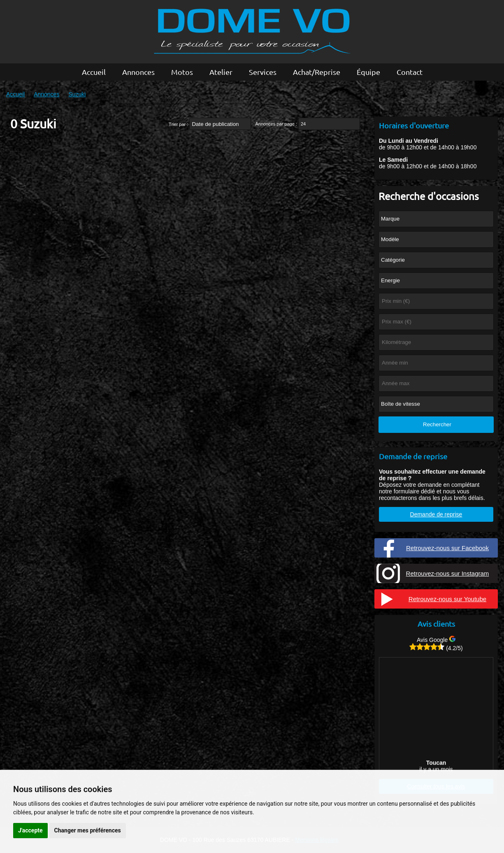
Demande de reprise (436, 514)
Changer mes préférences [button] (88, 830)
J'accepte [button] (30, 830)
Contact (410, 72)
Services (263, 72)
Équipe (368, 72)
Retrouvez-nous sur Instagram (448, 573)
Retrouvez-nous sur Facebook (447, 548)
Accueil (94, 72)
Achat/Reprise (317, 72)
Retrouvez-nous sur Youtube (447, 599)
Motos (182, 72)
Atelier (221, 72)
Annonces (138, 72)
